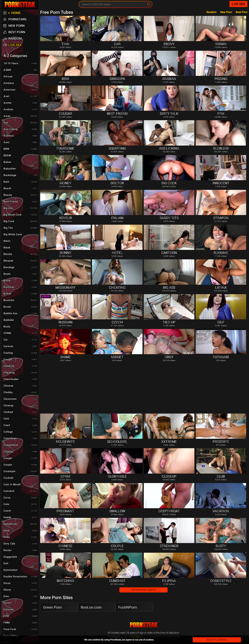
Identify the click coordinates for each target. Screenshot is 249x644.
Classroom (21, 399)
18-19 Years (21, 64)
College (21, 432)
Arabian (21, 110)
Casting (21, 353)
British (21, 294)
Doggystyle (21, 557)
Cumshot (21, 491)
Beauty (21, 195)
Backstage (21, 175)
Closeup (21, 406)
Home (15, 13)
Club (21, 419)
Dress (21, 583)
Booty (21, 281)
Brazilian (21, 287)
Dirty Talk (21, 544)
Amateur (21, 83)
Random (211, 12)
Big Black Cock (21, 215)
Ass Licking (21, 129)
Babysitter (21, 169)
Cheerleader (21, 379)
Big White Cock (21, 235)
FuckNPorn (128, 607)
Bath (21, 182)
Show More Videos (143, 590)
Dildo (21, 537)
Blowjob (21, 261)
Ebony (21, 590)
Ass (21, 123)
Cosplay (21, 452)
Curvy (21, 498)
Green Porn (52, 607)
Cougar (21, 458)
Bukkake (21, 320)
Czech (21, 511)
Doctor (21, 550)
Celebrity (21, 366)
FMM (21, 623)
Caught (21, 360)
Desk (21, 531)
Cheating (21, 373)
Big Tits (21, 228)
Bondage (21, 268)
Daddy (21, 518)
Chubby (21, 393)
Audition (21, 136)
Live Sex (238, 4)
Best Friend (21, 202)
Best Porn (242, 12)
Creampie (21, 471)
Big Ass (21, 208)
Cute (21, 504)
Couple (21, 465)
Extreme (21, 610)
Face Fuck (21, 629)
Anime (21, 103)
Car (21, 340)
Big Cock (21, 221)
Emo (21, 596)
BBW (21, 149)
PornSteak (144, 625)
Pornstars (17, 19)
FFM (21, 616)
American (21, 90)
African (21, 77)
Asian (21, 116)
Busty (21, 327)
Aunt (21, 143)
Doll (21, 564)
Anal (21, 96)
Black (21, 248)
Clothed (21, 412)
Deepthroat (21, 524)
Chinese (21, 386)
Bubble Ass (21, 314)
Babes (21, 162)
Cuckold (21, 478)
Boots (21, 274)
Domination (21, 570)
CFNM (21, 333)
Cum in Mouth (21, 485)
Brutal (21, 307)
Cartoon (21, 346)
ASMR (21, 70)
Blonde (21, 254)
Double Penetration (21, 577)
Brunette (21, 300)
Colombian (21, 439)
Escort (21, 603)
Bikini (21, 241)
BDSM (21, 156)
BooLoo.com (91, 607)
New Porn (226, 12)
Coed (21, 425)
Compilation (21, 445)
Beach (21, 189)
